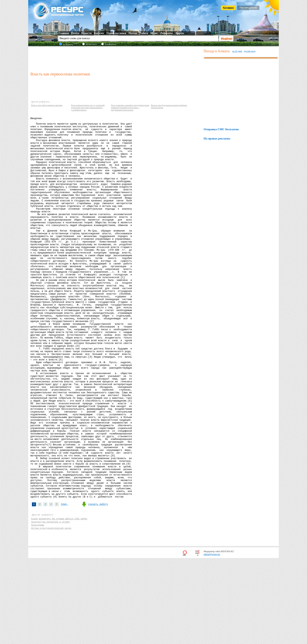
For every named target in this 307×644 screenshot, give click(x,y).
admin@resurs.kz (212, 640)
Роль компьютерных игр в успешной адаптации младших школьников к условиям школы (88, 108)
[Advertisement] (116, 59)
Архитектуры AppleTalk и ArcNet (51, 606)
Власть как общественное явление (47, 105)
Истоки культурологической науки (51, 613)
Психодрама (38, 610)
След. (64, 586)
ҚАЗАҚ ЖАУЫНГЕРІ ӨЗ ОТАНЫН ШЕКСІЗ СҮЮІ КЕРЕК (59, 602)
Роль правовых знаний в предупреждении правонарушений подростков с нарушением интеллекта (130, 108)
